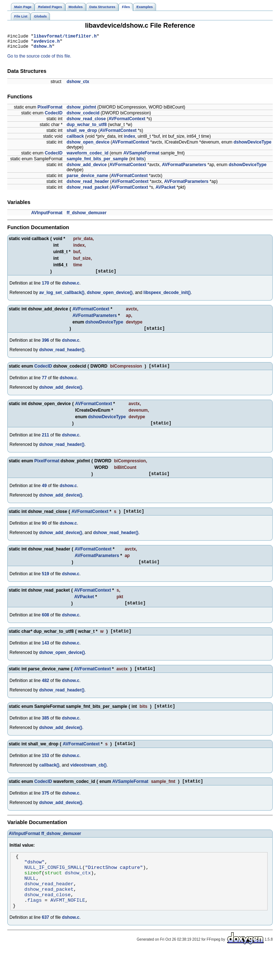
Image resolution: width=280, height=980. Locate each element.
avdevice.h (47, 43)
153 (46, 772)
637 (46, 946)
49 (44, 494)
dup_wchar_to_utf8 (87, 128)
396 (46, 346)
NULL (30, 901)
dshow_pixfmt (81, 110)
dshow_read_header (88, 185)
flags (35, 927)
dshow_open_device (88, 145)
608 (46, 627)
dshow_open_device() (110, 297)
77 (44, 384)
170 (46, 287)
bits (140, 162)
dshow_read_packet (88, 191)
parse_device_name (87, 179)
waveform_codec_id (88, 156)
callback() (49, 781)
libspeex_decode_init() (167, 297)
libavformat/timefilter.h (65, 37)
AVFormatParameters (184, 168)
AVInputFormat (47, 216)
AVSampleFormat (141, 156)
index (129, 140)
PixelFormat (50, 110)
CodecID (54, 116)
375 (46, 811)
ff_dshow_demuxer (87, 216)
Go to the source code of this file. (39, 59)
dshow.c (71, 287)
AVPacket (166, 191)
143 (46, 656)
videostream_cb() (88, 781)
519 (46, 585)
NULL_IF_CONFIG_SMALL (53, 888)
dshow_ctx (78, 85)
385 (46, 733)
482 (46, 695)
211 (46, 443)
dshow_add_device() (61, 394)
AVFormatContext (127, 122)
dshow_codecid (83, 116)
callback (75, 140)
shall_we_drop (82, 134)
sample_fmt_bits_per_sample (97, 162)
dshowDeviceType (253, 145)
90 (44, 533)
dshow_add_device (87, 168)
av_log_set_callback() (62, 297)
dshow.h (43, 49)
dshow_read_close (86, 122)
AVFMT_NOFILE (68, 927)
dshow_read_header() (62, 355)
